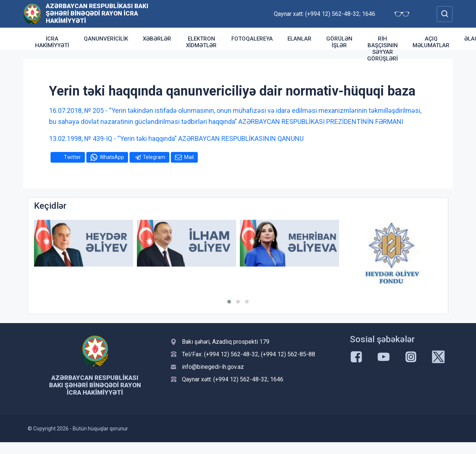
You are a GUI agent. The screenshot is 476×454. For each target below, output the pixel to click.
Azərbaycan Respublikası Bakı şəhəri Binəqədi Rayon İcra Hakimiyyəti (97, 13)
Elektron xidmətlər (201, 42)
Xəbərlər (157, 39)
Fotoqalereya (252, 39)
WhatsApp (112, 157)
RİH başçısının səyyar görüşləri (382, 49)
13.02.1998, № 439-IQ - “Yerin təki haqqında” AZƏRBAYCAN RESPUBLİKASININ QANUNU (176, 138)
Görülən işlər (339, 42)
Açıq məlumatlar (431, 42)
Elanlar (299, 39)
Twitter (72, 157)
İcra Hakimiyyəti (52, 42)
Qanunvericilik (106, 39)
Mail (189, 157)
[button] (229, 302)
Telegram (154, 157)
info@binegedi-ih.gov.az (213, 367)
